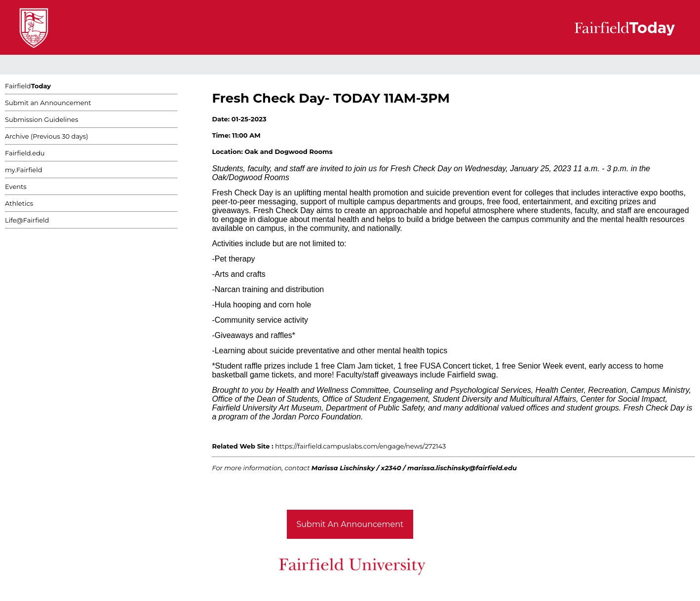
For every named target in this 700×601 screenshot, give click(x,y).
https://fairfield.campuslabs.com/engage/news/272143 (360, 446)
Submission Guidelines (41, 119)
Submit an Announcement (48, 103)
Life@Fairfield (27, 220)
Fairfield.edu (25, 153)
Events (16, 187)
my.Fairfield (24, 170)
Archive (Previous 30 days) (46, 136)
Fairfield (28, 86)
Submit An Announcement (350, 524)
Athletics (19, 203)
